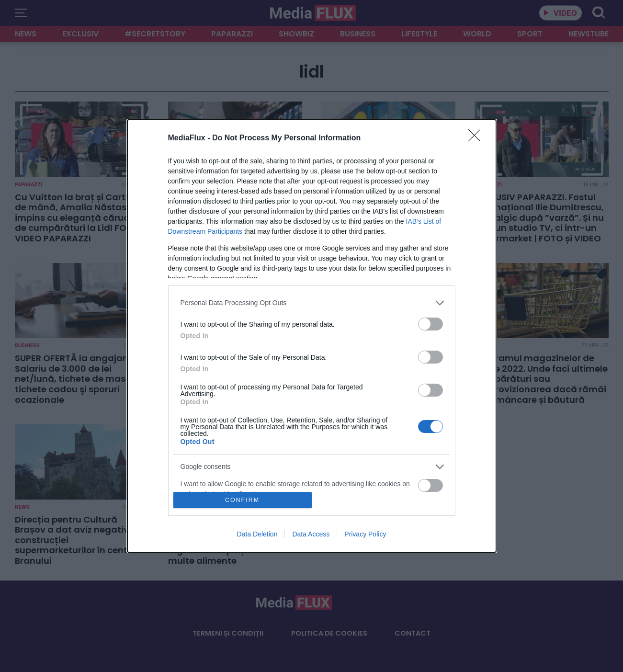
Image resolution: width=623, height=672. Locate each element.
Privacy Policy (365, 534)
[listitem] (312, 303)
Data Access (311, 534)
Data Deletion (257, 534)
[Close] (477, 138)
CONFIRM (243, 500)
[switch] (430, 324)
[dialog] (312, 336)
